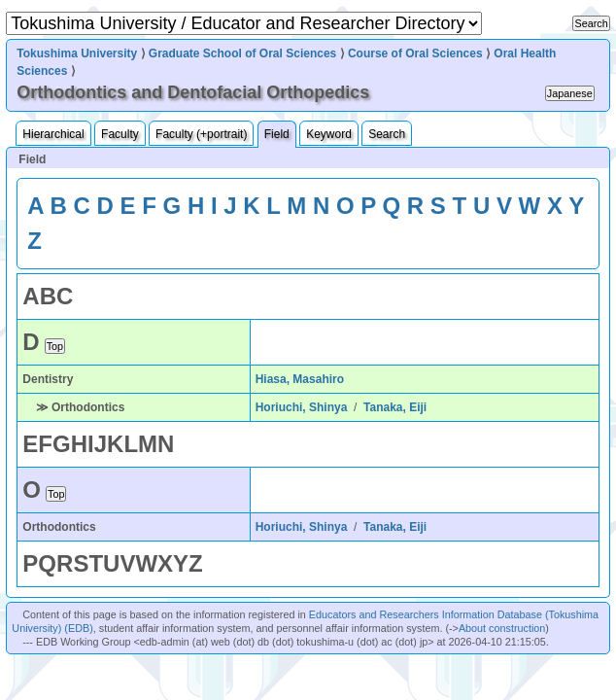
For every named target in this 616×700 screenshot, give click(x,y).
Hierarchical (53, 134)
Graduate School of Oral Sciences (242, 53)
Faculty (120, 134)
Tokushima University (77, 53)
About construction (502, 628)
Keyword (329, 134)
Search (387, 134)
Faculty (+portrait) (201, 134)
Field (277, 134)
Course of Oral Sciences (415, 53)
